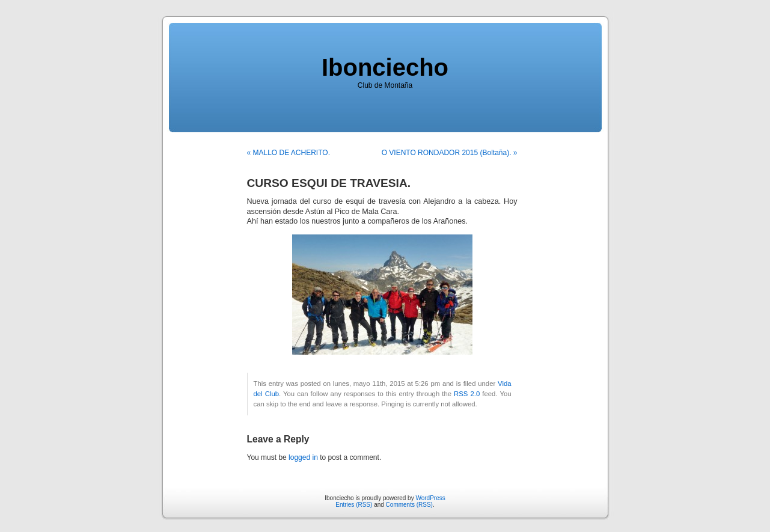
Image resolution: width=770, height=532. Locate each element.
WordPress (430, 498)
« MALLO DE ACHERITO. (289, 153)
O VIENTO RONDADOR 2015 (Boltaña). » (450, 153)
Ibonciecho (385, 67)
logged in (303, 457)
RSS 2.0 (467, 394)
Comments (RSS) (409, 505)
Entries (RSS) (354, 505)
